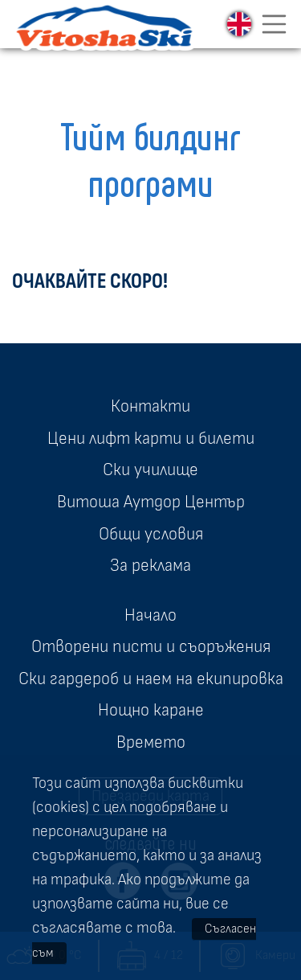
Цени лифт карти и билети (151, 438)
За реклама (150, 565)
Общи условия (151, 534)
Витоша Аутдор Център (151, 502)
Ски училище (150, 469)
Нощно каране (151, 710)
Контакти (150, 406)
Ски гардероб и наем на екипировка (151, 679)
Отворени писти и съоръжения (151, 646)
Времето (151, 742)
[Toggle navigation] (275, 24)
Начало (150, 615)
